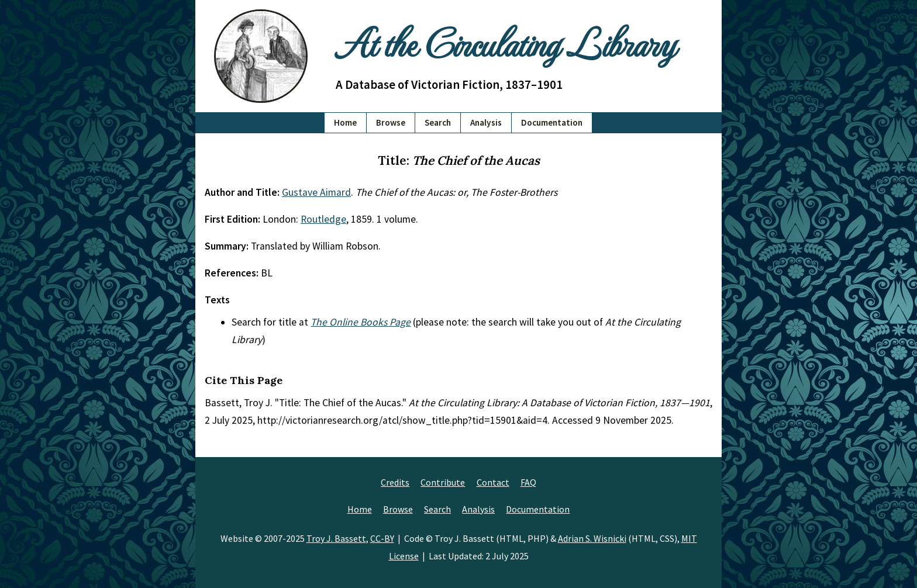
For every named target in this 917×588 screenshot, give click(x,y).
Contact (493, 482)
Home (345, 122)
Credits (395, 482)
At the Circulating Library (505, 42)
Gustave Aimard (316, 192)
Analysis (486, 122)
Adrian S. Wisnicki (592, 538)
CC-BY (382, 538)
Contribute (443, 482)
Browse (391, 122)
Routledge (323, 219)
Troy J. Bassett (336, 538)
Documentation (552, 122)
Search (438, 122)
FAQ (528, 482)
